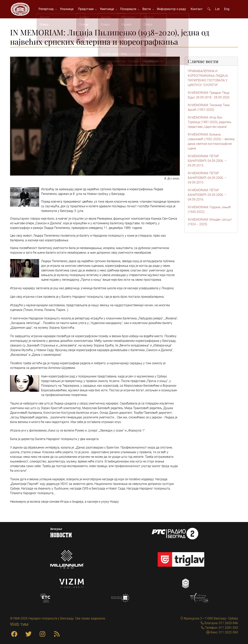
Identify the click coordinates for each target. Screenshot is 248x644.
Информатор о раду (172, 10)
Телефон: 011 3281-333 (221, 628)
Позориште (130, 10)
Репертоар (48, 10)
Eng (228, 10)
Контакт (197, 10)
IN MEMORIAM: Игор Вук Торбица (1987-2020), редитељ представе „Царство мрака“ (210, 123)
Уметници (108, 10)
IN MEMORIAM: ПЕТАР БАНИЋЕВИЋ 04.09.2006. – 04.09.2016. (207, 196)
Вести (148, 10)
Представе (87, 10)
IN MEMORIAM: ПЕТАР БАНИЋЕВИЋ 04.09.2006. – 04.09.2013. (207, 162)
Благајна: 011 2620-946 (221, 623)
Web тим (19, 624)
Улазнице (67, 10)
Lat (218, 10)
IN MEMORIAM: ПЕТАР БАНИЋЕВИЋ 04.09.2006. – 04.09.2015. (207, 179)
